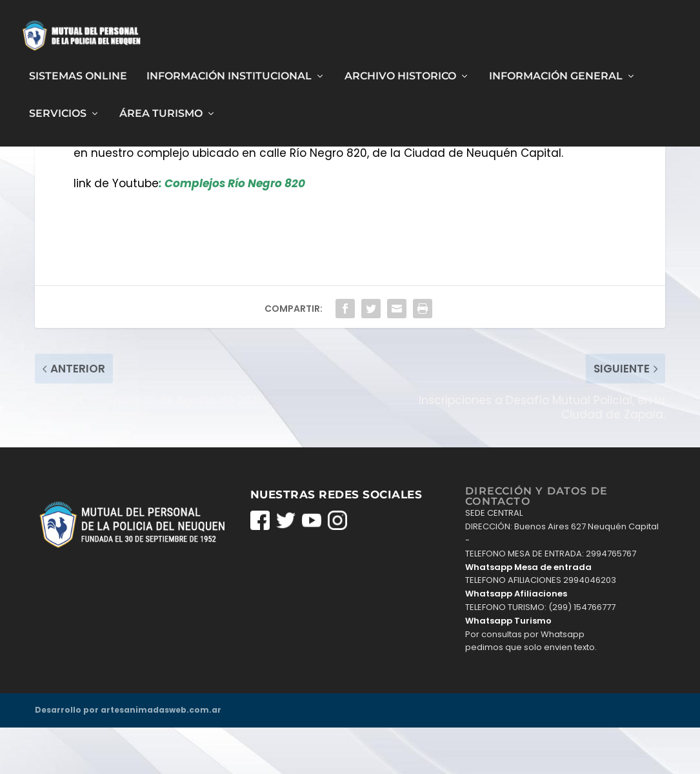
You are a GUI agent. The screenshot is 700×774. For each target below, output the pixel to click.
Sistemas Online (78, 71)
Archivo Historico (400, 71)
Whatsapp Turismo (508, 667)
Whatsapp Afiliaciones (516, 640)
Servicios (58, 109)
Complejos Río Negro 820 (235, 230)
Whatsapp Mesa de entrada (528, 613)
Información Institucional (229, 71)
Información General (556, 71)
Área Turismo (161, 109)
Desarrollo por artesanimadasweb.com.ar (128, 756)
